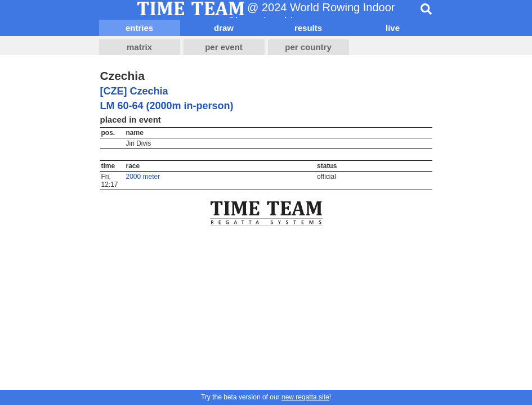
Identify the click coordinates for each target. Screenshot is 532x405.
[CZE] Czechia (134, 91)
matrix (139, 47)
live (393, 28)
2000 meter (143, 177)
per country (308, 47)
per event (224, 47)
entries (139, 28)
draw (224, 28)
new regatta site (305, 397)
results (308, 28)
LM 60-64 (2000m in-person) (167, 106)
